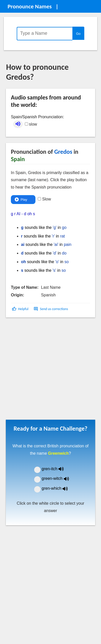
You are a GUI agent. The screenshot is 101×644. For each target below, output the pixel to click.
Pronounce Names (30, 6)
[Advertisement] (47, 370)
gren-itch (56, 469)
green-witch (58, 478)
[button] (21, 309)
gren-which (58, 488)
